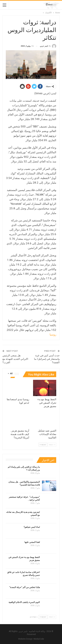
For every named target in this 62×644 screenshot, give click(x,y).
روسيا (53, 334)
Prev (52, 445)
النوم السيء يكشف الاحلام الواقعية (24, 602)
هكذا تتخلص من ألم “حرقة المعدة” (25, 587)
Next (43, 445)
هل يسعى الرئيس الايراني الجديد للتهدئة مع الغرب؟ (15, 359)
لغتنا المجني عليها (32, 542)
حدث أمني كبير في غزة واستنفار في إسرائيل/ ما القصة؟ (47, 359)
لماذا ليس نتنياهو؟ (32, 527)
